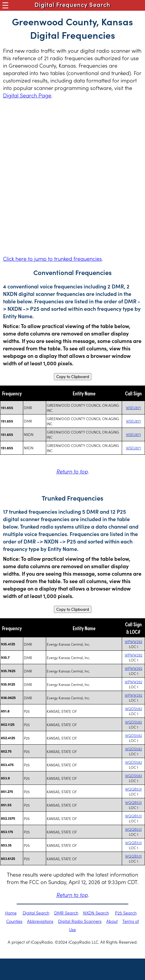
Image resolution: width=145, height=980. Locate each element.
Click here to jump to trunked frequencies (52, 258)
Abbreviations (40, 921)
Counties (14, 921)
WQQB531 (133, 789)
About (112, 921)
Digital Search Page (27, 95)
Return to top (72, 471)
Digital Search (36, 913)
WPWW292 (134, 641)
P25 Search (126, 913)
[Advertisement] (72, 177)
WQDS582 (134, 708)
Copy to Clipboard (73, 377)
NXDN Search (96, 913)
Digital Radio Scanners (80, 921)
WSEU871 (133, 407)
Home (11, 913)
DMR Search (66, 913)
